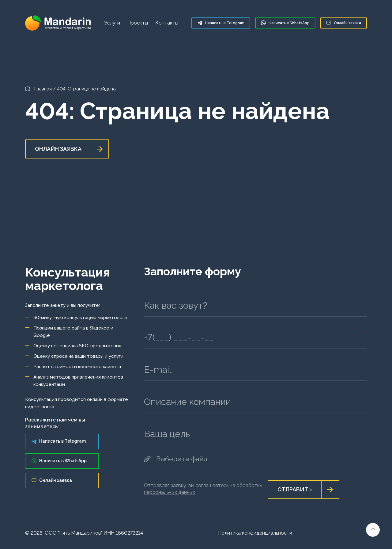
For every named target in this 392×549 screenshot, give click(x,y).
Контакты (167, 23)
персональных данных (170, 492)
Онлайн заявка (344, 23)
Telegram (221, 23)
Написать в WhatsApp (59, 461)
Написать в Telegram (59, 441)
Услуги (112, 23)
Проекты (138, 23)
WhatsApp (285, 23)
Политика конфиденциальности (255, 533)
